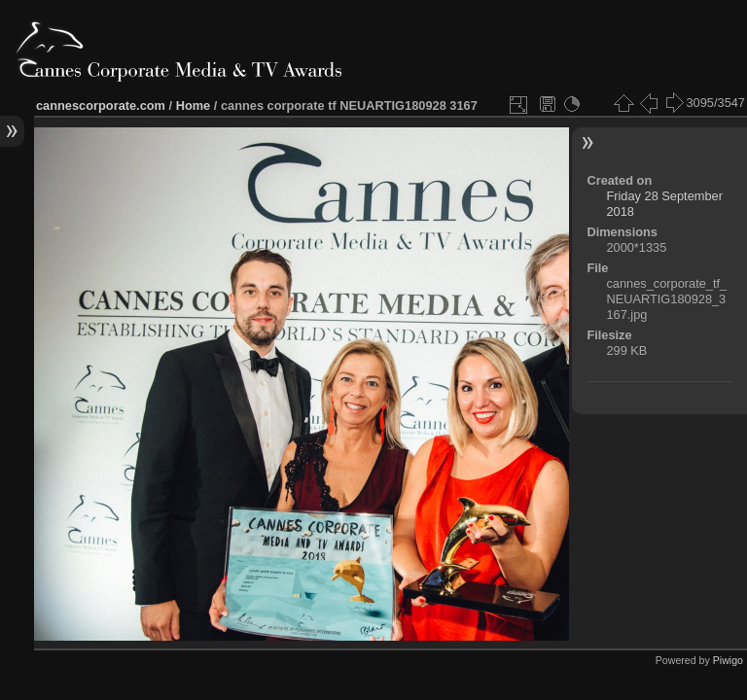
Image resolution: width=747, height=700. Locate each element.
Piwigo (728, 660)
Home (194, 105)
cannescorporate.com (101, 105)
